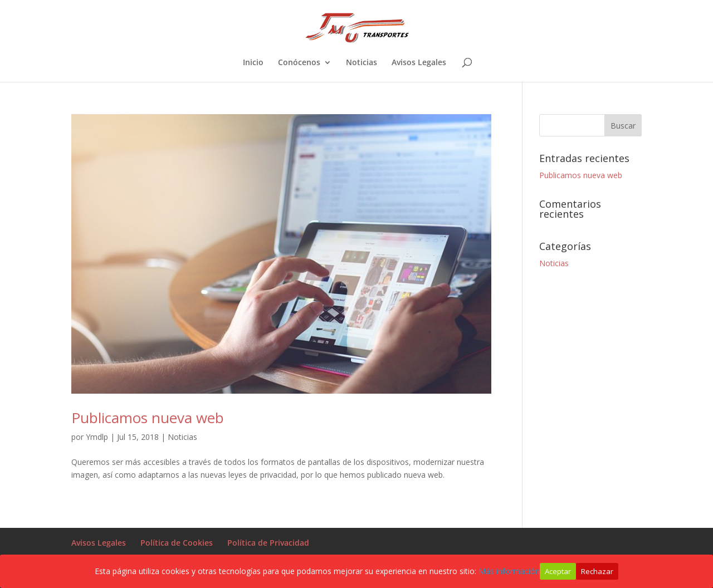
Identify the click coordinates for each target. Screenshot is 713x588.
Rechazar (597, 571)
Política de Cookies (177, 543)
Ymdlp (97, 437)
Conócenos (299, 63)
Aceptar (558, 571)
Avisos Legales (419, 63)
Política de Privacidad (268, 543)
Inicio (253, 63)
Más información (509, 571)
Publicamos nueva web (148, 418)
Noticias (362, 63)
